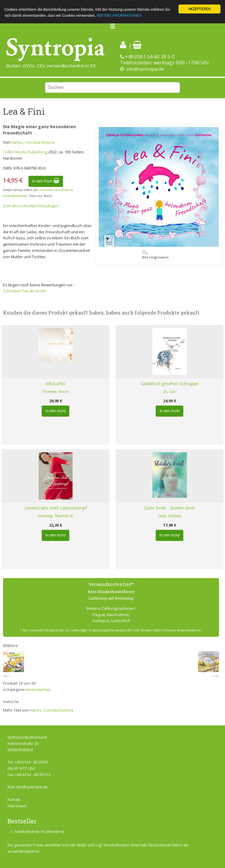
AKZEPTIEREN (199, 9)
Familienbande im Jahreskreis (39, 832)
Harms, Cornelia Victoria (33, 142)
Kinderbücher (38, 689)
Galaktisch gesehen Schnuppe (169, 384)
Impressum (17, 806)
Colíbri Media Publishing (25, 152)
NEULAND (55, 384)
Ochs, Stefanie (169, 516)
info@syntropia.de (145, 69)
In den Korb (46, 181)
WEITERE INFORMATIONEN (119, 15)
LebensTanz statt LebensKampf (56, 508)
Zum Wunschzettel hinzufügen (31, 206)
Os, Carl (169, 391)
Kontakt (14, 800)
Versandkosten (116, 845)
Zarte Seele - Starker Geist (169, 508)
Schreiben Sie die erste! (25, 291)
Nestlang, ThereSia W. (56, 516)
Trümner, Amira (55, 391)
